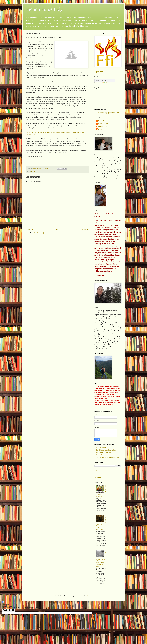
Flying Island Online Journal (104, 452)
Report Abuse (99, 72)
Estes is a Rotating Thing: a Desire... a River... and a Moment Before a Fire (101, 558)
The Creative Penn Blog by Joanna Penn (108, 457)
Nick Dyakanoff (103, 126)
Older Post (85, 229)
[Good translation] (5, 610)
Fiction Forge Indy (44, 9)
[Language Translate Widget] (105, 80)
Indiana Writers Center (103, 455)
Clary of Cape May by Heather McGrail (108, 113)
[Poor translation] (12, 610)
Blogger (89, 596)
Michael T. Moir (103, 124)
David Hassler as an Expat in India (106, 450)
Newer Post (30, 229)
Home (57, 229)
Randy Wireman (103, 129)
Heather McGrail (103, 121)
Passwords (98, 477)
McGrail (33, 171)
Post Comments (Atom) (41, 233)
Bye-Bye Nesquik (101, 448)
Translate (106, 83)
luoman (77, 596)
